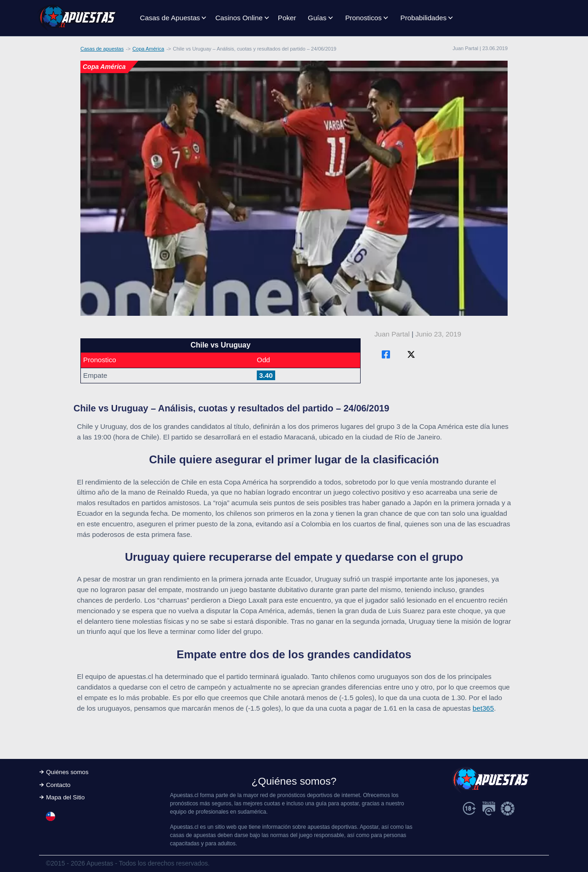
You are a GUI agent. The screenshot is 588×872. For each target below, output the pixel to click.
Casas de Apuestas (170, 18)
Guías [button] (317, 18)
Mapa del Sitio (65, 797)
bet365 (483, 708)
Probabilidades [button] (424, 18)
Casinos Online (239, 18)
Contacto (58, 785)
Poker (287, 18)
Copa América (148, 49)
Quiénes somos (67, 772)
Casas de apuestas (102, 49)
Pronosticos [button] (363, 18)
